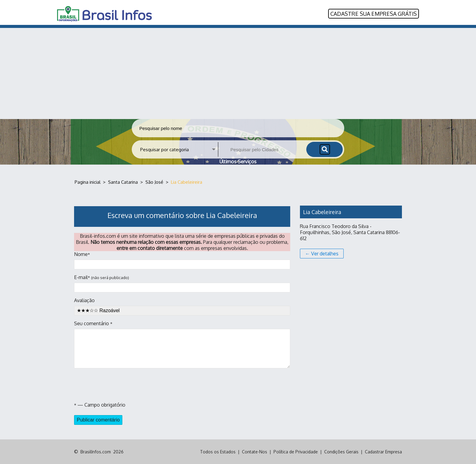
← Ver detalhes (322, 254)
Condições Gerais (341, 452)
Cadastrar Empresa (383, 452)
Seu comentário (182, 344)
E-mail (182, 283)
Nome (182, 260)
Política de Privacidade (296, 452)
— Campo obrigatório (100, 405)
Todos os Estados (218, 452)
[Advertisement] (238, 73)
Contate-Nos (255, 452)
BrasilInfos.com (96, 452)
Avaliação (182, 306)
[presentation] (120, 385)
